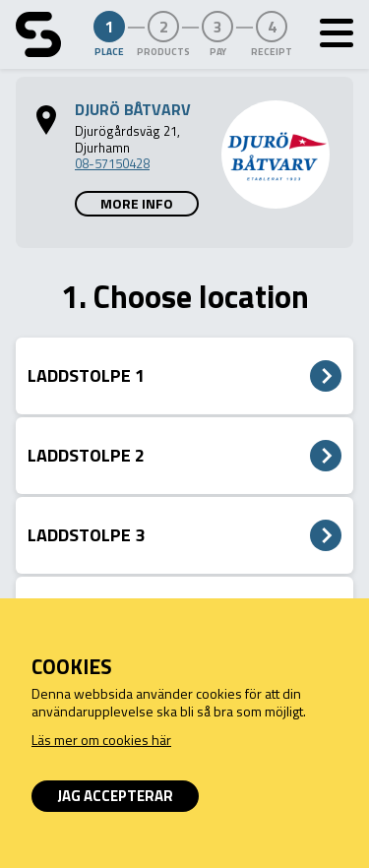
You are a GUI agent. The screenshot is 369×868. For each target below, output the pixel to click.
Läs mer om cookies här (101, 740)
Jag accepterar (115, 796)
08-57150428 (112, 163)
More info (137, 203)
